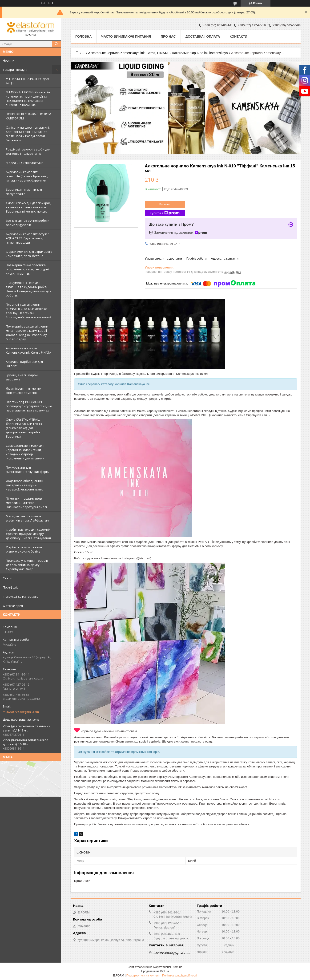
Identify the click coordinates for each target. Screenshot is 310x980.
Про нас (168, 36)
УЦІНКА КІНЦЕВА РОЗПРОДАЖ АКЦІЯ (28, 81)
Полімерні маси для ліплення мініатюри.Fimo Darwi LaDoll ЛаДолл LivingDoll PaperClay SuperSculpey (27, 333)
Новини (9, 60)
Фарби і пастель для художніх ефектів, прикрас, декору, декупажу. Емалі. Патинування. (29, 534)
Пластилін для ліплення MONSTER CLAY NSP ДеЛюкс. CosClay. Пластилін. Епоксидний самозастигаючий (29, 311)
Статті (8, 578)
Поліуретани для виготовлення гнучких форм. (27, 470)
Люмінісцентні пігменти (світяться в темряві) (24, 391)
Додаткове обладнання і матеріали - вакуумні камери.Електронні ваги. (24, 485)
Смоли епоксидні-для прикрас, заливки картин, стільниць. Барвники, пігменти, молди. (28, 207)
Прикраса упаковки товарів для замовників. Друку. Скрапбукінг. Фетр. (27, 565)
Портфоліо (11, 587)
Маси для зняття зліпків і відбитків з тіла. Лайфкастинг (28, 518)
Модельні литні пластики (25, 163)
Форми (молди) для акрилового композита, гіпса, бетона (29, 254)
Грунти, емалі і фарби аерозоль (22, 377)
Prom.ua (177, 967)
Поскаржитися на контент (143, 976)
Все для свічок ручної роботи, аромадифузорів (28, 223)
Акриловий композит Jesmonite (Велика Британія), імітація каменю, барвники (27, 176)
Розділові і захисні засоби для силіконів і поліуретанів (28, 151)
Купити (165, 204)
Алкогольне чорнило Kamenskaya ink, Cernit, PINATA (28, 350)
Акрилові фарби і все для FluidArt (24, 364)
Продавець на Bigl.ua (155, 971)
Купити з (165, 213)
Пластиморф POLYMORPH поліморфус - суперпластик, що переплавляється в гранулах (29, 406)
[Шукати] (56, 44)
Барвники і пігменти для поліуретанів (24, 192)
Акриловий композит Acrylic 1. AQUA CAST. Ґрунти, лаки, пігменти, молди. (28, 238)
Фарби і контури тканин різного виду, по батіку (24, 549)
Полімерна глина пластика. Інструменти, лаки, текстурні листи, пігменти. (27, 269)
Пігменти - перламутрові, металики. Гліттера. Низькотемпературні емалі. (27, 503)
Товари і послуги (15, 70)
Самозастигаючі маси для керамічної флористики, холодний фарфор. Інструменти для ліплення (25, 452)
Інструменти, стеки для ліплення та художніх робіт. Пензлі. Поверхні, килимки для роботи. (28, 289)
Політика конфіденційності (180, 976)
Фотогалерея (13, 606)
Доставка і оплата (203, 36)
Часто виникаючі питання (126, 36)
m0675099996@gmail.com (21, 712)
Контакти (239, 36)
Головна (83, 36)
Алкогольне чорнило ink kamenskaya (200, 53)
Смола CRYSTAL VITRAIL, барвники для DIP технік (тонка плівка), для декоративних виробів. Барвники (24, 428)
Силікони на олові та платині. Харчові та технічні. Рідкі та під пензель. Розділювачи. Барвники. (28, 134)
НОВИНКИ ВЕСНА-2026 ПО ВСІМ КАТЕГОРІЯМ (28, 116)
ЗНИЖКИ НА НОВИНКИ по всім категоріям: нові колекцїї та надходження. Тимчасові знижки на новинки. (28, 99)
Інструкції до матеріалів (21, 597)
